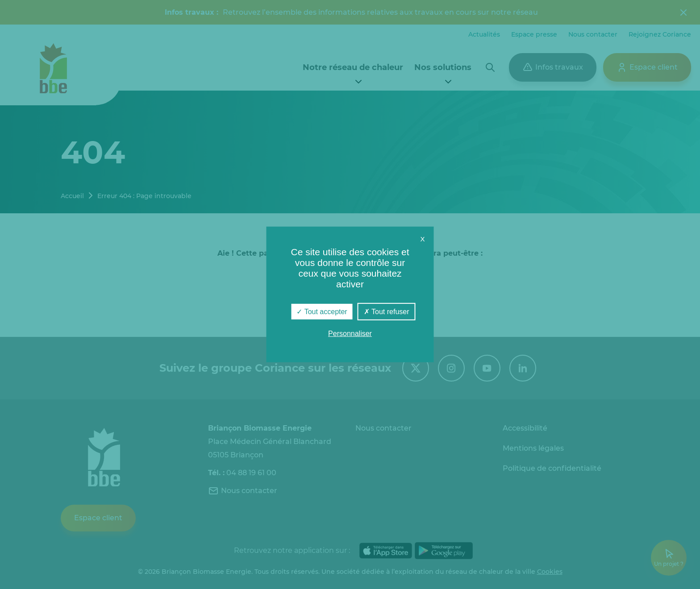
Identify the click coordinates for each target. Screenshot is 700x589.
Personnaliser (350, 334)
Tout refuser (387, 312)
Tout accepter (322, 312)
